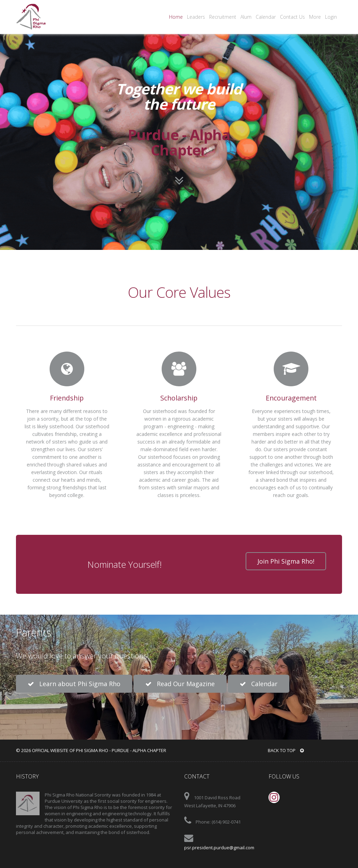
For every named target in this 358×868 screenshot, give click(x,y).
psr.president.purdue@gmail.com (219, 848)
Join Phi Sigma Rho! (286, 561)
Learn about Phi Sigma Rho (74, 684)
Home (176, 17)
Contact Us (292, 17)
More (315, 17)
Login (331, 17)
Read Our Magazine (180, 684)
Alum (246, 17)
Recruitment (223, 17)
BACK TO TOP (286, 750)
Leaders (196, 17)
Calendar (266, 17)
